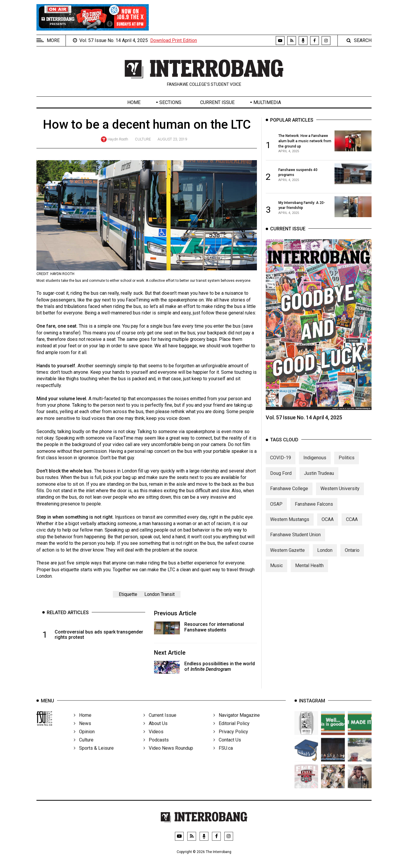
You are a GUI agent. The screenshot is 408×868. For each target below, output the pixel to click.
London (325, 555)
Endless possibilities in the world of (220, 666)
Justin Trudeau (319, 478)
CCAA (352, 524)
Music (276, 570)
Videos (153, 738)
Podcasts (156, 746)
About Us (155, 730)
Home (134, 102)
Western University (340, 493)
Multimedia (267, 102)
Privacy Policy (231, 738)
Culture (143, 139)
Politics (347, 462)
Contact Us (227, 746)
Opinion (84, 738)
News (82, 730)
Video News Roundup (168, 755)
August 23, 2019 (172, 139)
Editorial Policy (231, 730)
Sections (170, 102)
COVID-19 (281, 462)
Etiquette (128, 594)
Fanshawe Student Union (295, 539)
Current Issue (217, 102)
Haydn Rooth (118, 139)
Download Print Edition (174, 40)
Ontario (352, 555)
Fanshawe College (289, 493)
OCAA (328, 524)
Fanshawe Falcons (314, 509)
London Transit (159, 594)
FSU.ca (223, 755)
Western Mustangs (290, 524)
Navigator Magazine (237, 722)
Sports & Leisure (94, 755)
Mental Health (309, 570)
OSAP (276, 509)
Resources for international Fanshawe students (214, 627)
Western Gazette (287, 555)
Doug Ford (281, 478)
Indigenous (315, 462)
